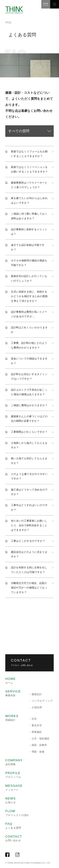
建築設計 (37, 694)
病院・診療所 (39, 745)
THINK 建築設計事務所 (14, 10)
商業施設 (37, 732)
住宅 (34, 719)
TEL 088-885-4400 (37, 4)
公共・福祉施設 (40, 739)
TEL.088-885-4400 (15, 641)
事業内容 (13, 693)
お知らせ (11, 800)
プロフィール (13, 775)
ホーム (10, 681)
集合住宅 (37, 725)
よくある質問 (13, 826)
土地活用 (37, 707)
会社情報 (14, 762)
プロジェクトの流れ (17, 813)
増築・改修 (38, 752)
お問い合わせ (14, 838)
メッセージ (14, 788)
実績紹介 (12, 718)
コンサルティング (42, 701)
